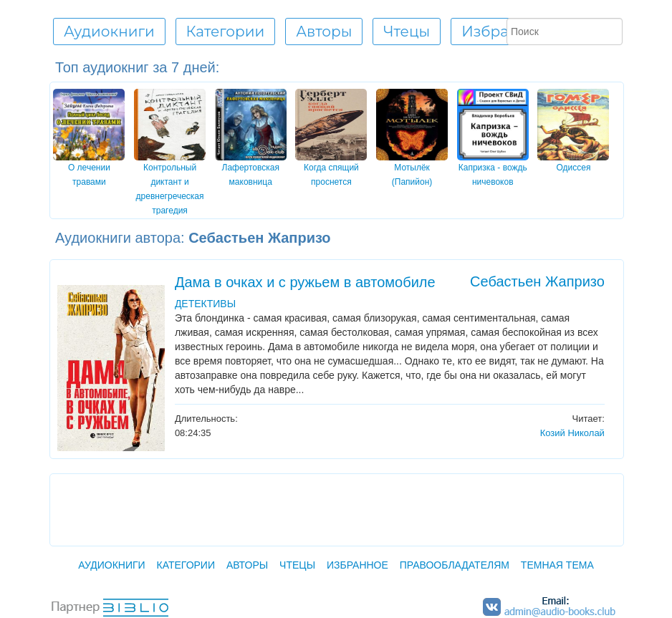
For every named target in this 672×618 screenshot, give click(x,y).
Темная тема (557, 565)
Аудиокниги (111, 565)
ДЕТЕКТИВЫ (205, 304)
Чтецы (297, 565)
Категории (186, 565)
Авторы (247, 565)
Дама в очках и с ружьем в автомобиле (305, 282)
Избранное (504, 32)
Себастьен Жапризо (537, 281)
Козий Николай (572, 433)
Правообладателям (455, 565)
